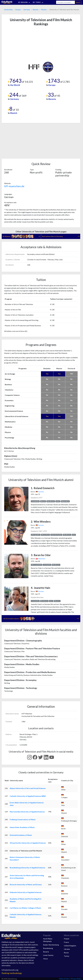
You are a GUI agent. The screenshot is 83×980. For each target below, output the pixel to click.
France (66, 942)
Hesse (45, 959)
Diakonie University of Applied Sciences (26, 892)
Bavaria (36, 9)
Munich (44, 9)
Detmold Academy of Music (21, 835)
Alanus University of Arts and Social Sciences (28, 788)
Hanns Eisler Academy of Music (22, 827)
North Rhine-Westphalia (48, 940)
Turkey (67, 956)
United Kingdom (70, 946)
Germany (27, 9)
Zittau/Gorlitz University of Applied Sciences (28, 843)
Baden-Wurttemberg (51, 945)
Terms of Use (64, 979)
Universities (8, 9)
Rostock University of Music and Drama (26, 884)
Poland (66, 939)
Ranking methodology (12, 973)
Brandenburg (48, 948)
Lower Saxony (48, 955)
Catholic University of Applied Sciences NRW (28, 796)
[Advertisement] (20, 44)
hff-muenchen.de (14, 186)
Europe (18, 9)
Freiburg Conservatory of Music (23, 819)
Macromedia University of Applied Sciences (27, 812)
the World (15, 85)
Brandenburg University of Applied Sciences (27, 868)
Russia (66, 953)
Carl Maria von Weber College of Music (25, 908)
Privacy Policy (76, 979)
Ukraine (67, 949)
